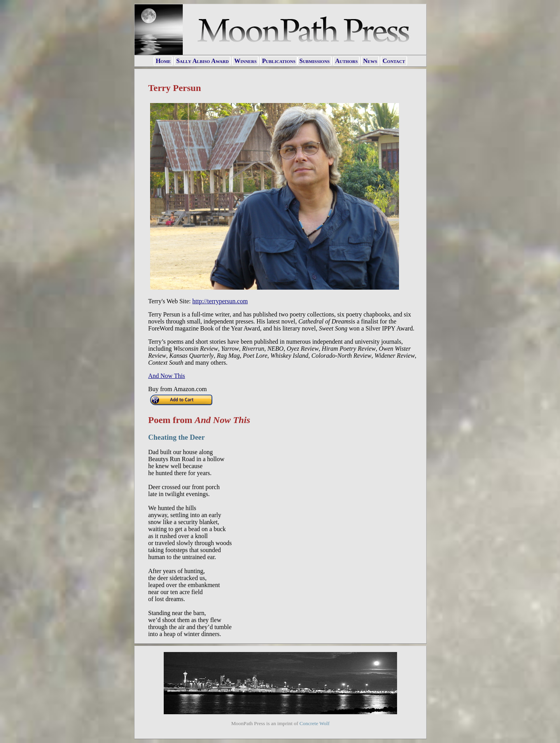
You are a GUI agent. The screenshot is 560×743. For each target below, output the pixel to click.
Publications (279, 61)
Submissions (315, 61)
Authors (346, 61)
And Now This (167, 376)
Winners (245, 61)
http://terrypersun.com (220, 301)
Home (163, 61)
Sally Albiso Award (202, 61)
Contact (394, 61)
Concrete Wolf (315, 723)
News (370, 61)
